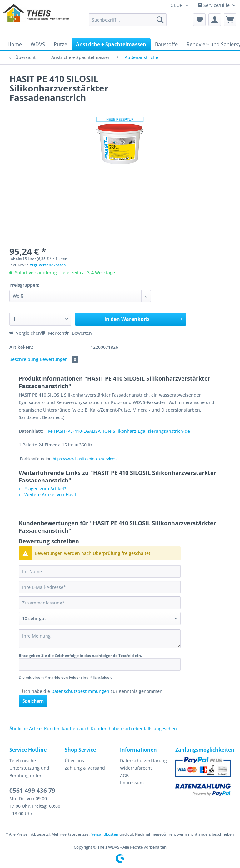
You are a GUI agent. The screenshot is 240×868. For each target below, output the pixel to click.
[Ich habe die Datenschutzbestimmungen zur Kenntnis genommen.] (21, 691)
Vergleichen (25, 333)
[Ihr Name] (100, 571)
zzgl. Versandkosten (48, 265)
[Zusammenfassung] (100, 603)
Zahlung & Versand (85, 768)
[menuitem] (128, 23)
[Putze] (60, 44)
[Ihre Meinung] (100, 639)
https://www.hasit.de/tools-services (85, 459)
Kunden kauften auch (67, 729)
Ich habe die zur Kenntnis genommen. (94, 691)
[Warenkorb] (230, 20)
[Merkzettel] (199, 20)
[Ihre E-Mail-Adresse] (100, 587)
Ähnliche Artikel (26, 729)
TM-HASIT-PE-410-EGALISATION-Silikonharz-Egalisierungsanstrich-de (118, 431)
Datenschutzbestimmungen (80, 691)
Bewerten (78, 333)
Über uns (74, 760)
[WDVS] (38, 44)
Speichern (33, 701)
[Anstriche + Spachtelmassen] (111, 44)
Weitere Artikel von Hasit (47, 494)
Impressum (132, 783)
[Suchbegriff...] (128, 20)
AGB (124, 775)
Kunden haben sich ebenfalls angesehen (134, 729)
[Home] (15, 44)
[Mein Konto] (215, 20)
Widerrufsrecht (136, 768)
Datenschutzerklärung (143, 760)
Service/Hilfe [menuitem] (214, 5)
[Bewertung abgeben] (100, 619)
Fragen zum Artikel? (42, 488)
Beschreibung (24, 359)
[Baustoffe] (166, 44)
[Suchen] (160, 20)
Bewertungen (59, 359)
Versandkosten (105, 834)
